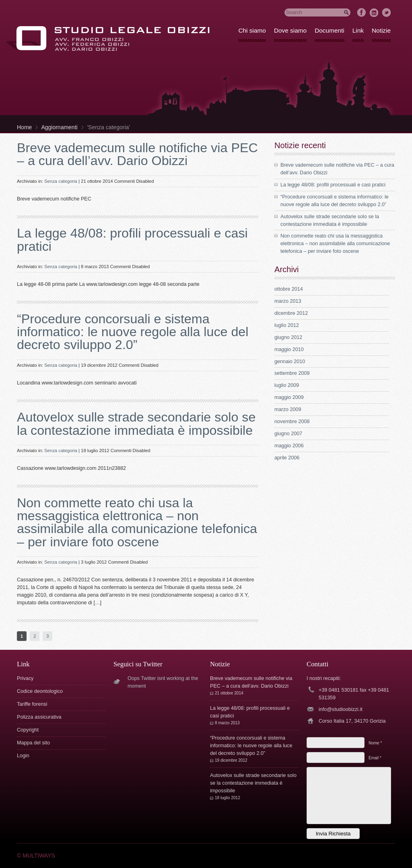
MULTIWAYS (39, 856)
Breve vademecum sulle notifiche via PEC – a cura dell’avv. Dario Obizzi (137, 154)
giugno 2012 (288, 337)
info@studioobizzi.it (341, 709)
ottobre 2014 (289, 289)
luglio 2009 (287, 385)
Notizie (381, 31)
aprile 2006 (287, 458)
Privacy (25, 678)
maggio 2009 (289, 397)
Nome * (375, 743)
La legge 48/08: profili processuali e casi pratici (132, 240)
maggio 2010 (289, 349)
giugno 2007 (288, 434)
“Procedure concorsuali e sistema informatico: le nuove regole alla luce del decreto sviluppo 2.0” (133, 332)
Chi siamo (252, 31)
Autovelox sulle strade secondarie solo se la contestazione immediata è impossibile (136, 424)
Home (24, 127)
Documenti (330, 31)
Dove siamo (290, 31)
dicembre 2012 (291, 313)
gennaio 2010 (290, 362)
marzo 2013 (288, 301)
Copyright (28, 730)
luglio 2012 (287, 325)
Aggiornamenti (59, 127)
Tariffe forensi (32, 704)
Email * (375, 758)
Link (358, 31)
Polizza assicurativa (39, 717)
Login (23, 756)
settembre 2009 (292, 373)
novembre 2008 (292, 422)
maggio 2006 (289, 446)
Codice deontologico (40, 691)
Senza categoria (61, 181)
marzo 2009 (288, 409)
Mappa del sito (33, 743)
